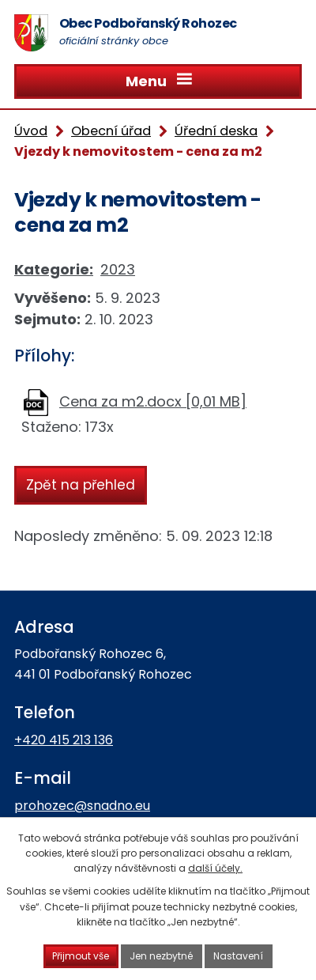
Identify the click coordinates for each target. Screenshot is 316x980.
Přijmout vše (81, 956)
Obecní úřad (111, 131)
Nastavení (238, 956)
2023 (118, 269)
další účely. (215, 868)
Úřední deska (216, 131)
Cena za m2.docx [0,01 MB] (153, 401)
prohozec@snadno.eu (82, 806)
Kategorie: (54, 269)
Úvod (31, 131)
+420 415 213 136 (64, 740)
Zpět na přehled (81, 484)
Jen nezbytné (162, 956)
